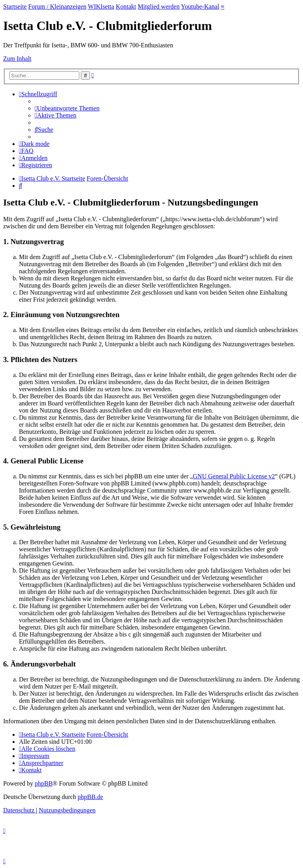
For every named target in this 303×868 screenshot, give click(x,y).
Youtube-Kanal (200, 7)
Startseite (15, 7)
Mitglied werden (159, 7)
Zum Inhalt (17, 59)
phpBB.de (90, 797)
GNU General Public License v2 (234, 476)
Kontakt (126, 7)
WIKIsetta (101, 7)
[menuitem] (67, 108)
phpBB (44, 783)
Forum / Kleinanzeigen (58, 7)
